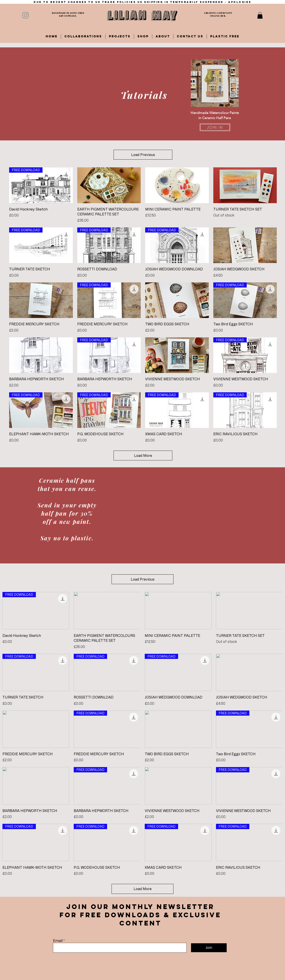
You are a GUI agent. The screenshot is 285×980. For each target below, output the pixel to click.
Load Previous (143, 155)
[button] (260, 15)
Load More (143, 456)
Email (58, 941)
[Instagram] (25, 15)
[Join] (209, 948)
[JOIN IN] (215, 127)
